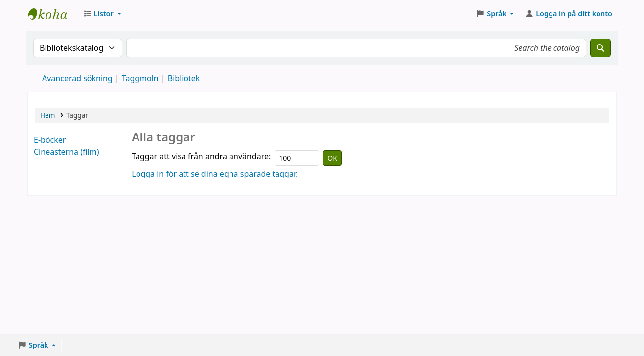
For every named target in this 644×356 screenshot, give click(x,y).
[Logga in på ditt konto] (569, 14)
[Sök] (600, 48)
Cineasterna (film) (67, 152)
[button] (102, 14)
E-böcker (50, 140)
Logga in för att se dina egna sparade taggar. (215, 174)
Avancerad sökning (77, 78)
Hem (47, 115)
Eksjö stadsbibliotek (52, 14)
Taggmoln (140, 78)
